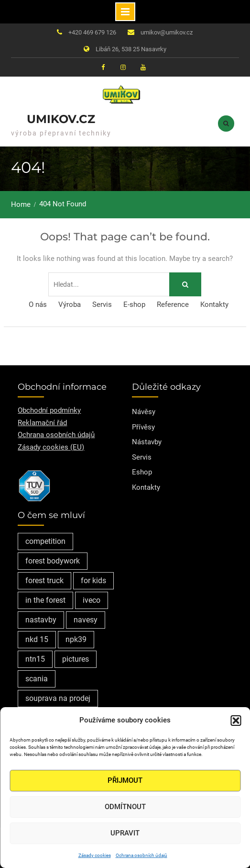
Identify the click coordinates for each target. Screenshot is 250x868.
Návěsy (144, 412)
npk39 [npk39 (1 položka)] (76, 639)
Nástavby (147, 442)
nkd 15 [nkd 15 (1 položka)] (37, 639)
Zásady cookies (95, 855)
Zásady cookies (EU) (51, 447)
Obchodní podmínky (49, 410)
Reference (173, 304)
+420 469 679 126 (92, 32)
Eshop (142, 472)
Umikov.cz (61, 119)
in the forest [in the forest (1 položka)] (45, 600)
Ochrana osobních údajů (141, 855)
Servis (102, 304)
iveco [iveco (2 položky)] (92, 600)
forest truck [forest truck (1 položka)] (44, 581)
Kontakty (214, 304)
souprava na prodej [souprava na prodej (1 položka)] (58, 698)
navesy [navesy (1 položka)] (86, 620)
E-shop (134, 304)
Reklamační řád (42, 423)
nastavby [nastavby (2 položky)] (41, 620)
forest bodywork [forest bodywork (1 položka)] (53, 561)
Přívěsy (143, 427)
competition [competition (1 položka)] (45, 541)
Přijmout (125, 780)
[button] (236, 721)
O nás (38, 304)
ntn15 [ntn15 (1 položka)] (35, 659)
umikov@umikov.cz (167, 32)
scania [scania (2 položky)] (37, 679)
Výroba (70, 304)
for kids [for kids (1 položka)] (93, 581)
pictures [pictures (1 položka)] (76, 659)
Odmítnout (125, 807)
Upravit (125, 833)
